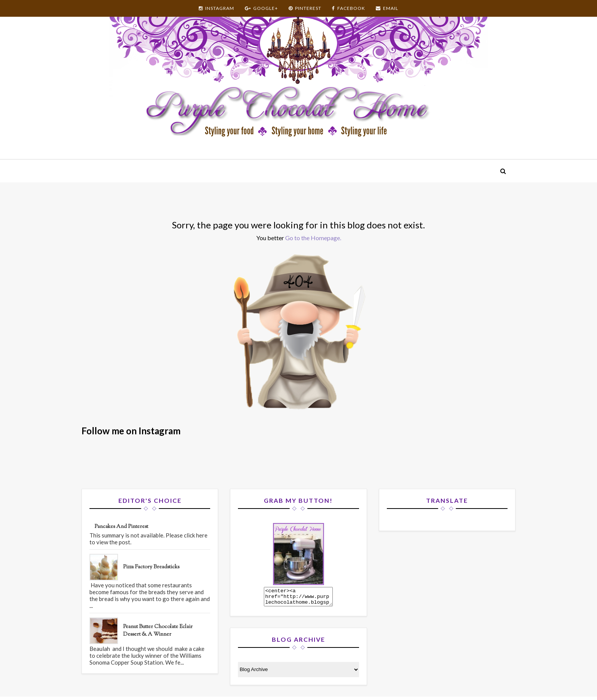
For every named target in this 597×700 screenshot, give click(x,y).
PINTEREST (305, 8)
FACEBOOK (349, 8)
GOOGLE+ (261, 8)
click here (196, 535)
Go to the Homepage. (313, 238)
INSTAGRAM (216, 8)
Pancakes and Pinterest (121, 527)
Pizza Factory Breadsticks (151, 567)
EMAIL (387, 8)
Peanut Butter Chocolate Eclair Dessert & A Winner (158, 631)
